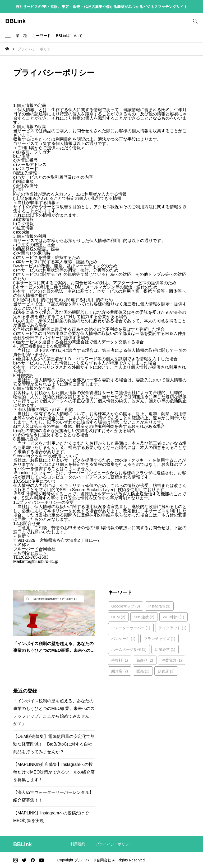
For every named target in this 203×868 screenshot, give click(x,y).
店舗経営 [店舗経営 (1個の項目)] (165, 649)
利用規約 (78, 844)
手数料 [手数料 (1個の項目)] (120, 660)
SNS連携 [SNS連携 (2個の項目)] (144, 617)
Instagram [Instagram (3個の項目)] (159, 606)
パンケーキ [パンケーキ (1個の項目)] (123, 639)
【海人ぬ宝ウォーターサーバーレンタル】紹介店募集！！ (53, 796)
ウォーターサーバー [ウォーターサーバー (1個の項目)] (131, 628)
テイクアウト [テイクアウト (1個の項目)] (172, 628)
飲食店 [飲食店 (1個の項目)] (166, 671)
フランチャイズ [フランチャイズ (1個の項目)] (160, 639)
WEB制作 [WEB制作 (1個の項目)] (174, 617)
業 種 (21, 36)
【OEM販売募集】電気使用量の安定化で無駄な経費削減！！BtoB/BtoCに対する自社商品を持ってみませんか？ (54, 744)
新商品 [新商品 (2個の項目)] (145, 660)
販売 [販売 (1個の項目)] (143, 671)
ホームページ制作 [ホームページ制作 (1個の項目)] (129, 649)
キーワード (41, 36)
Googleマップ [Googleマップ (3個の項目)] (126, 606)
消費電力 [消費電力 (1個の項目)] (172, 660)
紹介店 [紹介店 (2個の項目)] (120, 671)
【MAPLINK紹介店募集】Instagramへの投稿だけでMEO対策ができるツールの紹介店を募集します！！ (54, 772)
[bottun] (195, 21)
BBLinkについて (69, 36)
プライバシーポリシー (114, 844)
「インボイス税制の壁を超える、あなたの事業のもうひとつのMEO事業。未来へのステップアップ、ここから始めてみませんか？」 (54, 712)
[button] (8, 36)
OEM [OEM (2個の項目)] (118, 617)
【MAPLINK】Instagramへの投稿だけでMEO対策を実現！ (51, 817)
